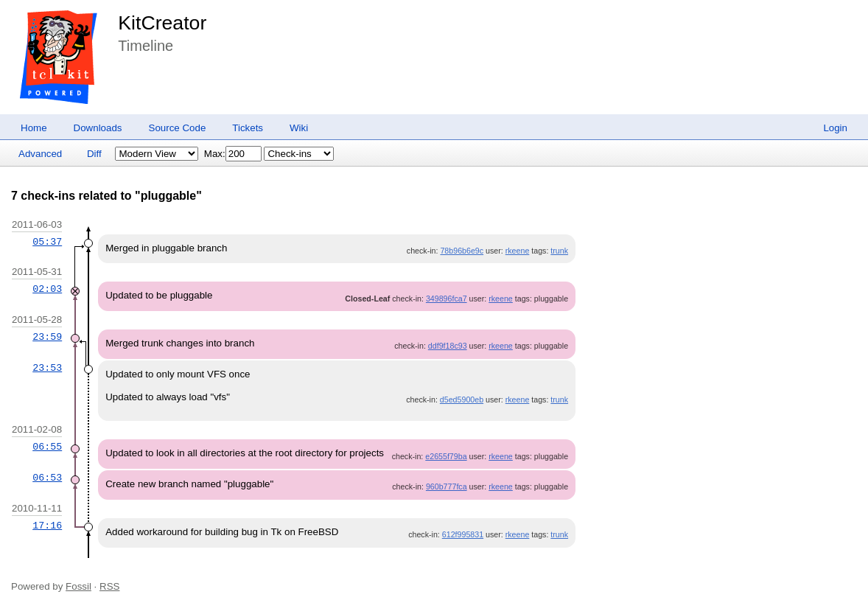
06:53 (47, 478)
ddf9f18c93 (448, 346)
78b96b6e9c (462, 251)
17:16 (47, 526)
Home (34, 128)
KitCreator (162, 23)
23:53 (47, 368)
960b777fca (447, 486)
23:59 (47, 337)
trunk (559, 251)
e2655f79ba (446, 456)
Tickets (248, 128)
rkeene (518, 251)
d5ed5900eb (462, 400)
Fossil (78, 586)
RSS (109, 586)
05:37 (47, 242)
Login (835, 128)
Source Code (178, 128)
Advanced (40, 154)
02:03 (47, 289)
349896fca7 (447, 299)
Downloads (98, 128)
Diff (94, 154)
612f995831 (463, 534)
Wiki (299, 128)
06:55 (47, 447)
